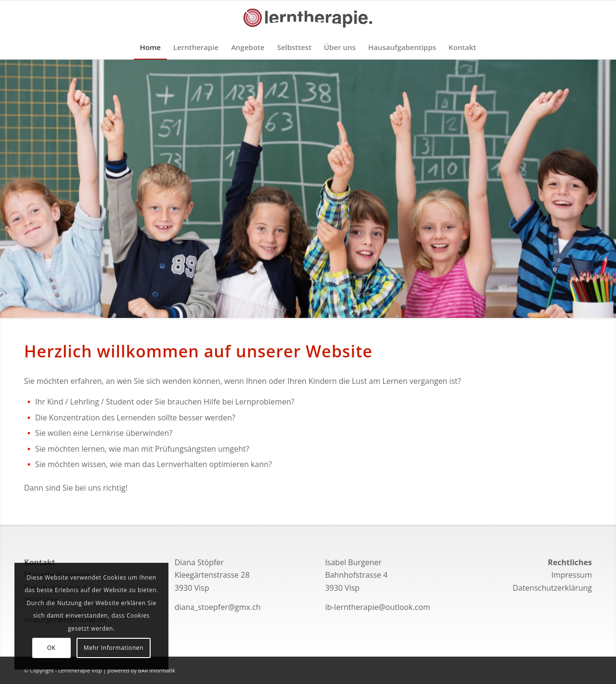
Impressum (571, 575)
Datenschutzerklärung (552, 588)
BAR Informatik (157, 670)
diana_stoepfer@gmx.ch (218, 607)
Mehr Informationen (114, 648)
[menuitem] (150, 47)
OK (51, 648)
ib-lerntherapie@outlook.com (378, 607)
